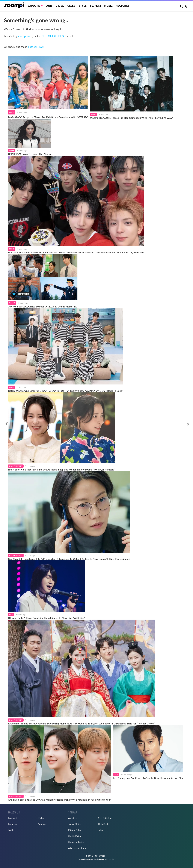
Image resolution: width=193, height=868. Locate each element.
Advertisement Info (77, 848)
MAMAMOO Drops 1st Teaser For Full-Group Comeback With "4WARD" (48, 117)
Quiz (49, 6)
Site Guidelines (105, 818)
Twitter (11, 830)
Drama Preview (16, 466)
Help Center (104, 824)
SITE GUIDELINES (53, 36)
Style (83, 6)
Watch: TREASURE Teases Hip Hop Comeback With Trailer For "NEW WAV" (132, 118)
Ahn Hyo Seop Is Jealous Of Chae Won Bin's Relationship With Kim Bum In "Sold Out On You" (60, 800)
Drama (12, 303)
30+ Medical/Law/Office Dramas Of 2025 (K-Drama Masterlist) (43, 306)
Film (11, 614)
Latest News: (36, 47)
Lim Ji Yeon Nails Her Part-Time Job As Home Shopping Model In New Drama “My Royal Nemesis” (61, 470)
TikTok (41, 818)
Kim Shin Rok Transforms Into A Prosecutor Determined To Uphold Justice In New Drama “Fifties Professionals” (69, 559)
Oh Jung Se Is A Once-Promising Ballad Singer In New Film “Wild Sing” (47, 618)
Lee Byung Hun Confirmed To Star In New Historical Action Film (148, 778)
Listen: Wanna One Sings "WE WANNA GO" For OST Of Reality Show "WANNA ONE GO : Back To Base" (66, 391)
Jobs (100, 830)
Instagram (13, 824)
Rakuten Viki (103, 859)
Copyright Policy (76, 842)
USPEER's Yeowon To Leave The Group (29, 154)
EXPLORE (34, 6)
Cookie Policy (75, 836)
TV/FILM (95, 6)
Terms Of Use (75, 824)
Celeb (71, 6)
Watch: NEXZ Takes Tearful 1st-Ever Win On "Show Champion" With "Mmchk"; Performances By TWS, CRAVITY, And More (76, 252)
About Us (73, 818)
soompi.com (25, 36)
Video (60, 6)
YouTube (42, 824)
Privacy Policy (75, 830)
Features (122, 6)
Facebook (13, 818)
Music (108, 6)
